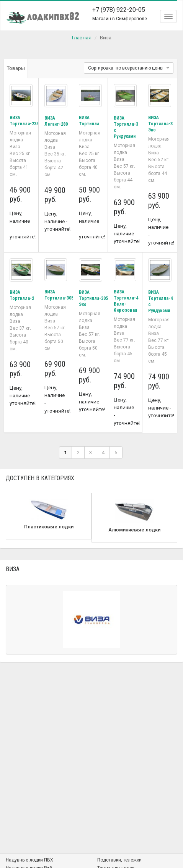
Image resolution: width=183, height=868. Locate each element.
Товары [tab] (16, 68)
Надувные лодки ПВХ (29, 860)
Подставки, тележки (119, 860)
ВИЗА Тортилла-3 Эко (160, 124)
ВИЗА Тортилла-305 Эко (93, 298)
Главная (82, 37)
